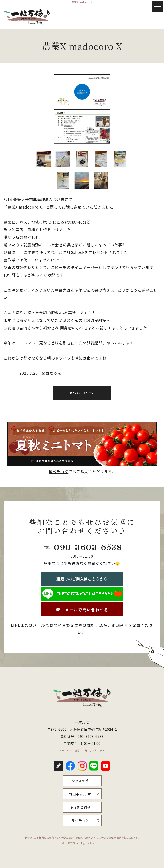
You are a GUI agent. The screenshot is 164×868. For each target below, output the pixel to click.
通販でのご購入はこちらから (82, 579)
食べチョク (58, 471)
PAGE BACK (82, 393)
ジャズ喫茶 (80, 781)
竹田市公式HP (80, 794)
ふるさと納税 (80, 807)
